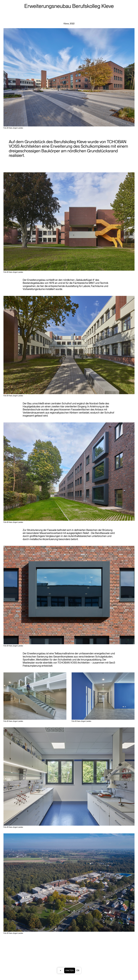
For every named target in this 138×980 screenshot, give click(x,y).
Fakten (70, 970)
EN (78, 970)
